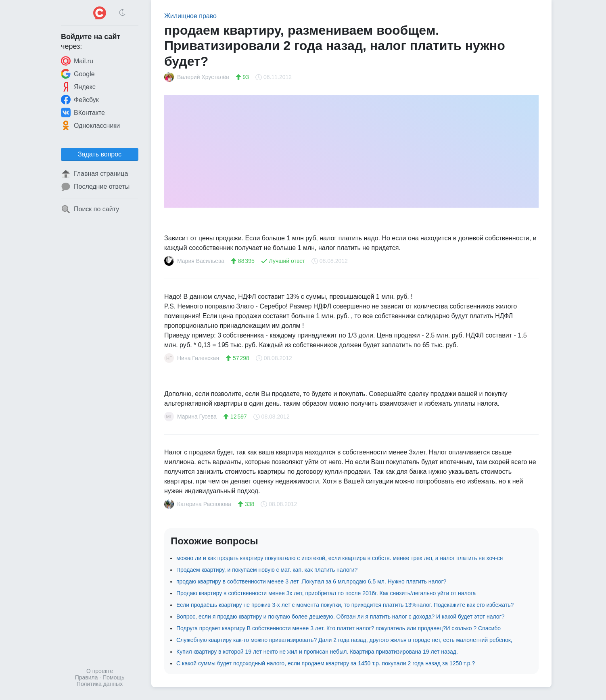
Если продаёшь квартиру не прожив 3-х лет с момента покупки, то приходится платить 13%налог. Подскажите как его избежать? (345, 605)
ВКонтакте (83, 112)
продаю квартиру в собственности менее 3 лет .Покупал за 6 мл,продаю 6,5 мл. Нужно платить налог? (311, 581)
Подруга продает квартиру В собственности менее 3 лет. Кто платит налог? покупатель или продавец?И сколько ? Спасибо (339, 628)
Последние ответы (95, 187)
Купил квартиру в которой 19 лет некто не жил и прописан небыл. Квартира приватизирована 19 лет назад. (317, 652)
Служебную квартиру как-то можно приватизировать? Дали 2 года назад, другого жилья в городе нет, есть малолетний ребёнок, (344, 640)
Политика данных (100, 684)
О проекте (100, 671)
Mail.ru (77, 61)
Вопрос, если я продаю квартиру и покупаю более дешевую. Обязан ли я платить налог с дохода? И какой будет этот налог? (341, 617)
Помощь (113, 677)
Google (78, 74)
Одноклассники (90, 125)
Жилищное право (190, 16)
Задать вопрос (100, 154)
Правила (87, 677)
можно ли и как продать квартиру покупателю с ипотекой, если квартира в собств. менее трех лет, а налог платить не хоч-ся (340, 558)
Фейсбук (80, 100)
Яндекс (78, 87)
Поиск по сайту (90, 209)
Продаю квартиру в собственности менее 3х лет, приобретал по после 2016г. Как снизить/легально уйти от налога (326, 593)
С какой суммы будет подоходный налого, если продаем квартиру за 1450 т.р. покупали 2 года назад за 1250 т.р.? (326, 663)
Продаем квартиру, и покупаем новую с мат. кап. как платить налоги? (267, 570)
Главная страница (94, 174)
